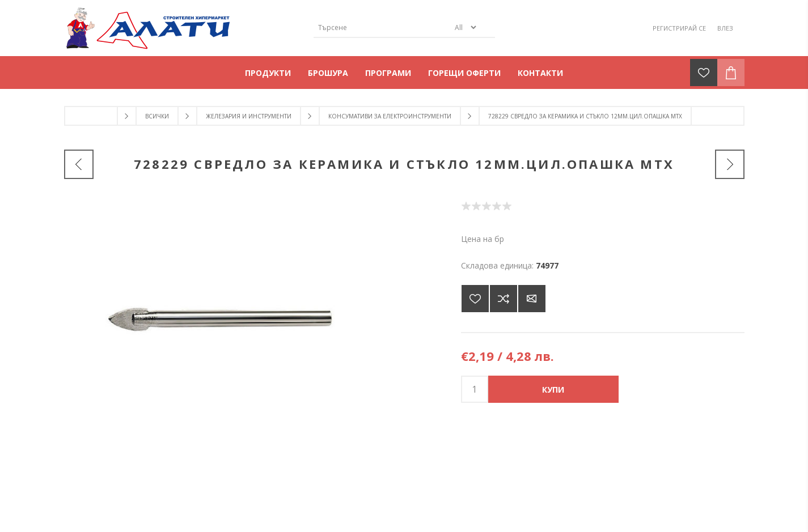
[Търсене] (382, 27)
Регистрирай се (679, 28)
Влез (725, 28)
